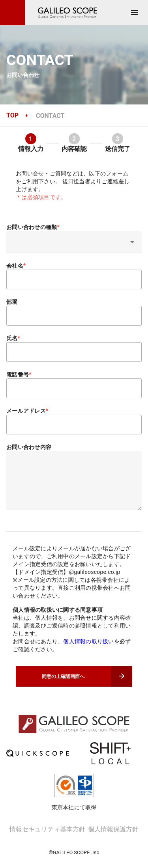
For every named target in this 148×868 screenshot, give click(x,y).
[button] (74, 242)
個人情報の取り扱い (88, 641)
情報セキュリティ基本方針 (47, 843)
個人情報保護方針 (113, 843)
